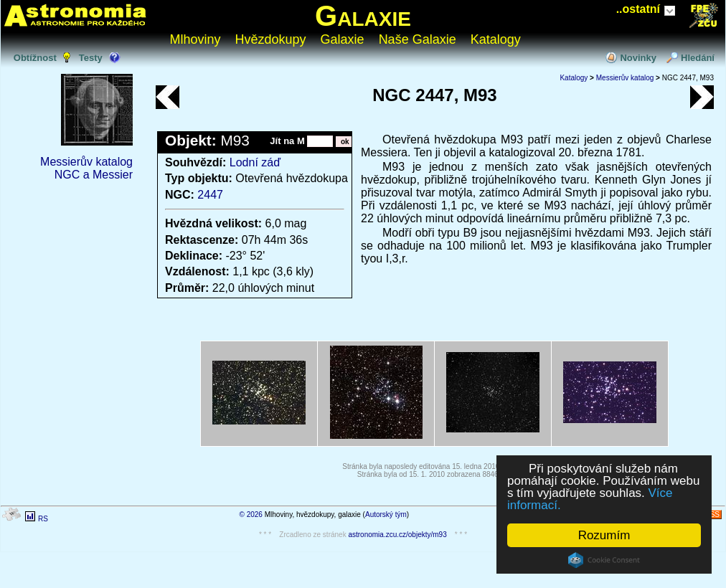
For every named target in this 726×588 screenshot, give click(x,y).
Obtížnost (35, 58)
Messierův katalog (86, 162)
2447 (210, 195)
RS (43, 519)
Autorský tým (386, 514)
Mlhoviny (195, 39)
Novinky (638, 58)
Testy (91, 58)
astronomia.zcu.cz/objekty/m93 (397, 535)
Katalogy (496, 39)
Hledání (698, 58)
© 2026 (251, 514)
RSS (712, 514)
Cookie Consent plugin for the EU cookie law (604, 560)
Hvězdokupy (271, 39)
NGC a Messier (94, 175)
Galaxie (363, 16)
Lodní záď (255, 162)
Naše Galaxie (418, 39)
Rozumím (604, 535)
